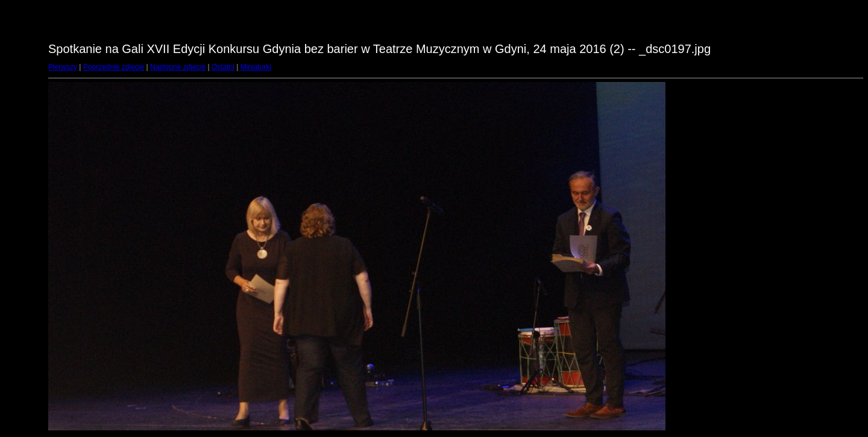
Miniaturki (256, 67)
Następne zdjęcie (178, 67)
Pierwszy (63, 67)
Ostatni (223, 67)
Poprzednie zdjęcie (114, 67)
